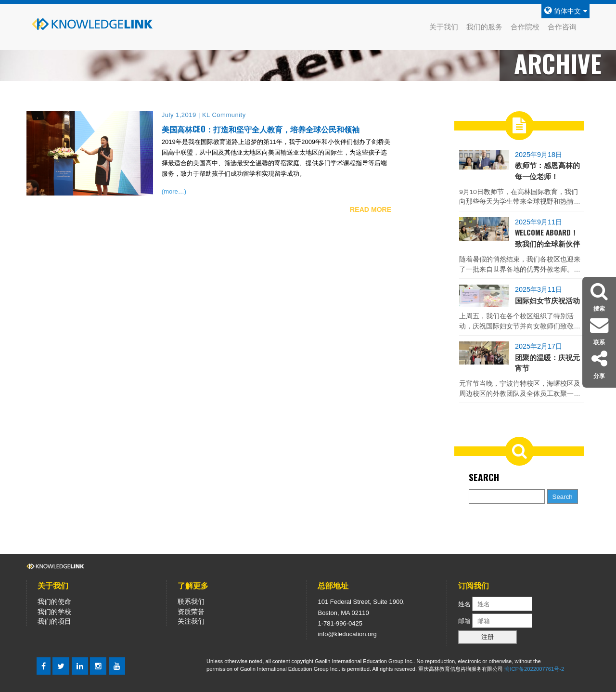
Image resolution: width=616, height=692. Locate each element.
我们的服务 (484, 27)
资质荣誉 (191, 612)
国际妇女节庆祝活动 (547, 300)
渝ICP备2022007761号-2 (534, 669)
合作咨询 (562, 27)
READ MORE (371, 209)
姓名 (464, 604)
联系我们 (191, 601)
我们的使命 (54, 601)
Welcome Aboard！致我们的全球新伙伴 (547, 237)
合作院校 (525, 27)
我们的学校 (54, 612)
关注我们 (191, 621)
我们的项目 (54, 621)
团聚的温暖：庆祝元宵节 (547, 362)
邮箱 (465, 621)
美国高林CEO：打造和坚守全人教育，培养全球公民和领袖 (261, 129)
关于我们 (444, 27)
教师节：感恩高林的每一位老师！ (547, 170)
